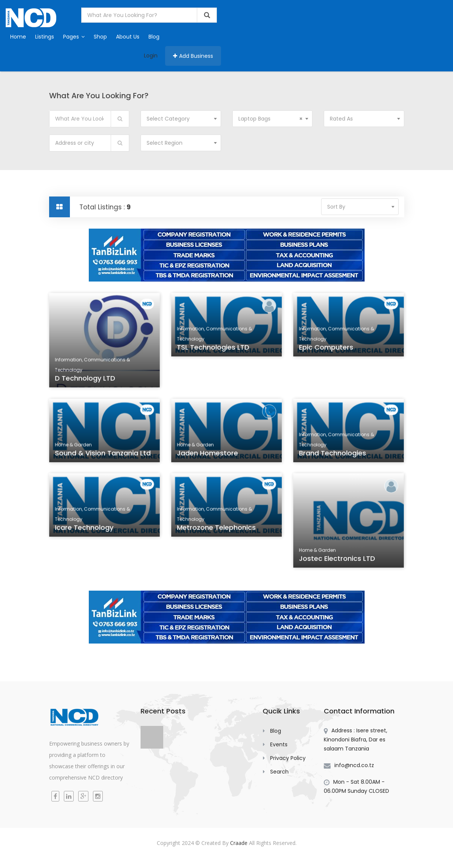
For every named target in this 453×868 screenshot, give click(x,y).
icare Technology (84, 529)
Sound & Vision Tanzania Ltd (102, 455)
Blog (154, 37)
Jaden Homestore (208, 455)
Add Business (193, 56)
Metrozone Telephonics (216, 529)
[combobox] (181, 119)
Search (279, 772)
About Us (128, 37)
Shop (100, 37)
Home (18, 37)
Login (151, 56)
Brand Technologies (333, 455)
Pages (74, 37)
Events (279, 744)
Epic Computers (326, 349)
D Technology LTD (85, 379)
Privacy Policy (288, 758)
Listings (45, 37)
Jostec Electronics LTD (337, 559)
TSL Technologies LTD (213, 349)
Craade (239, 843)
